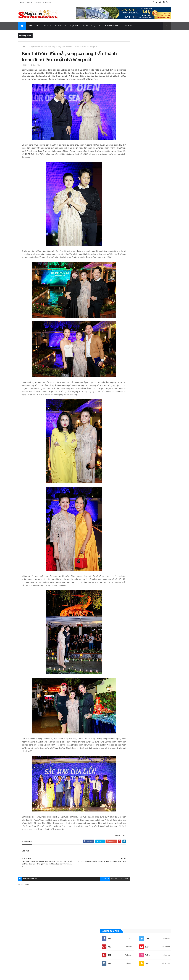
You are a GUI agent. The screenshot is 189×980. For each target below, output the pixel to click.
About (29, 2)
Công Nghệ (89, 26)
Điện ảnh (129, 279)
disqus (103, 897)
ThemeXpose (31, 976)
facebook (113, 897)
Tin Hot (128, 315)
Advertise (47, 2)
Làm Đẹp (47, 26)
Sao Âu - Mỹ (130, 297)
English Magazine (109, 26)
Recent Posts (159, 178)
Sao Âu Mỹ (33, 26)
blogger (93, 897)
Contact (38, 2)
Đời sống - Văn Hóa (133, 284)
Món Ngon (61, 26)
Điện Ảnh (75, 26)
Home (23, 2)
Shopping (128, 26)
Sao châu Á (130, 301)
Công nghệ (130, 275)
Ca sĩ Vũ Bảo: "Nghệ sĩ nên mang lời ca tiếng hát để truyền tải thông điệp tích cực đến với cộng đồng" (152, 161)
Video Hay (129, 319)
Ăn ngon (129, 270)
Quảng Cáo (136, 178)
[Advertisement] (147, 101)
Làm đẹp (129, 293)
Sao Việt (31, 47)
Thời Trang (130, 310)
